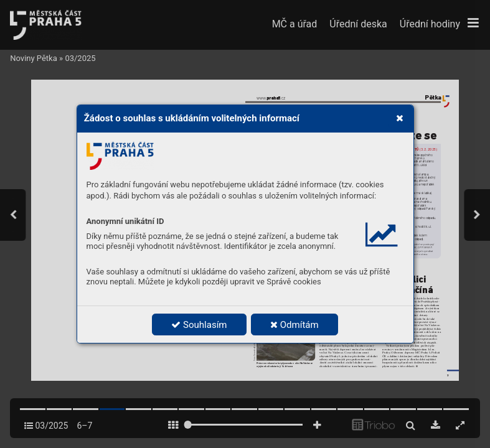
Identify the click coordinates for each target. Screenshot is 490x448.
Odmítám (294, 325)
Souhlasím (199, 325)
